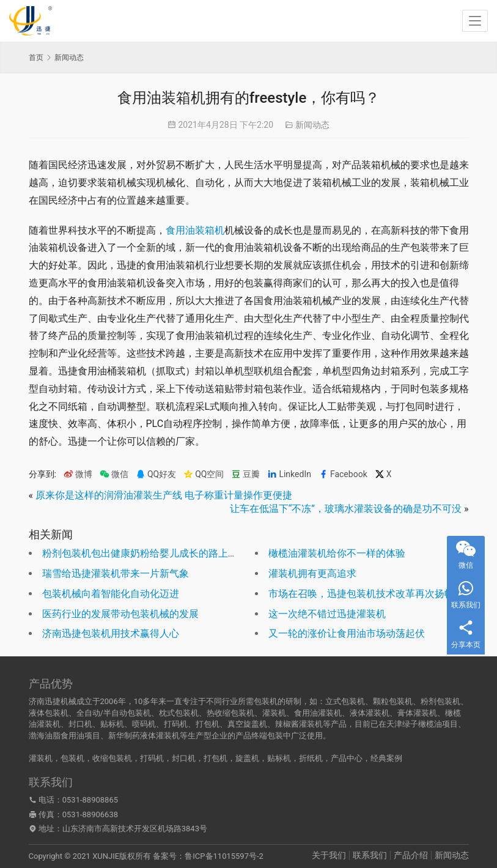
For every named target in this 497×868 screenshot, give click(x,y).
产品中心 (347, 758)
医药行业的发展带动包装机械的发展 (120, 614)
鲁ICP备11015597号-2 (224, 856)
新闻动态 (312, 125)
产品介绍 (411, 855)
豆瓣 (245, 474)
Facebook (343, 474)
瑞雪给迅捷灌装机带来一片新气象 (116, 573)
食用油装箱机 (195, 230)
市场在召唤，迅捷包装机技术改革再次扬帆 (361, 594)
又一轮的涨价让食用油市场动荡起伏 (347, 633)
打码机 (152, 758)
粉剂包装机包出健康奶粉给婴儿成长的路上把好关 (150, 553)
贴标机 (279, 758)
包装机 (72, 758)
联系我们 (370, 855)
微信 (114, 474)
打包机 (215, 758)
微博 (78, 474)
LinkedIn (289, 474)
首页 (36, 57)
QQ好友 (156, 474)
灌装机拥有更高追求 (312, 573)
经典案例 (386, 758)
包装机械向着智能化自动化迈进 (111, 594)
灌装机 (41, 758)
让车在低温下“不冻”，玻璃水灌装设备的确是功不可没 (346, 509)
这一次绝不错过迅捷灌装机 (327, 614)
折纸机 (311, 758)
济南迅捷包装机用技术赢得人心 (111, 633)
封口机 (184, 758)
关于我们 (329, 855)
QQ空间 (204, 474)
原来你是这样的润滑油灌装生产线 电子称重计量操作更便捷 (164, 495)
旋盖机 (247, 758)
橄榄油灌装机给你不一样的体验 (337, 553)
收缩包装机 (112, 758)
